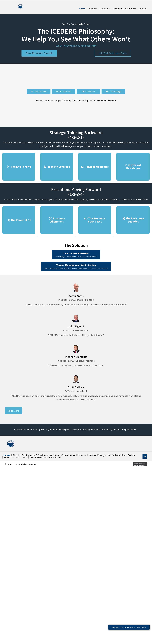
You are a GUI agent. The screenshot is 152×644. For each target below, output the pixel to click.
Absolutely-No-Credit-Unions (45, 457)
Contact (16, 457)
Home (7, 455)
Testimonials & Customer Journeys (40, 455)
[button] (96, 9)
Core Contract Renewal (74, 455)
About (16, 455)
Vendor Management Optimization (107, 455)
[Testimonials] (76, 296)
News (7, 457)
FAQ (25, 457)
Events (131, 455)
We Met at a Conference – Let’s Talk (129, 627)
